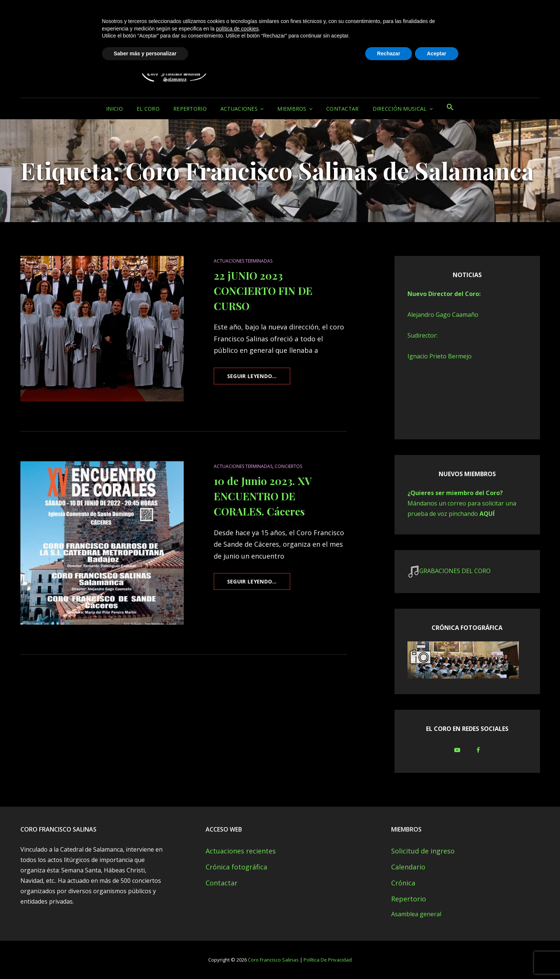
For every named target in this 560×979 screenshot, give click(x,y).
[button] (450, 109)
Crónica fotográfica (236, 867)
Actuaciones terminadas (243, 261)
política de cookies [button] (237, 934)
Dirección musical (400, 109)
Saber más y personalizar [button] (145, 959)
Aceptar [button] (436, 959)
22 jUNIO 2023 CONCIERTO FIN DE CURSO (263, 291)
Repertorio (190, 109)
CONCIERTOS (288, 466)
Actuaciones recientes (241, 851)
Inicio (114, 109)
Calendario (408, 867)
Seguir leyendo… (259, 378)
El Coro (148, 109)
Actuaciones (239, 109)
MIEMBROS (292, 109)
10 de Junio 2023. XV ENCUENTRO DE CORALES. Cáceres (263, 496)
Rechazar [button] (389, 959)
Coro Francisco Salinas (324, 44)
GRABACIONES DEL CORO (455, 571)
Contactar (343, 109)
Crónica (403, 883)
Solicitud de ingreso (423, 851)
